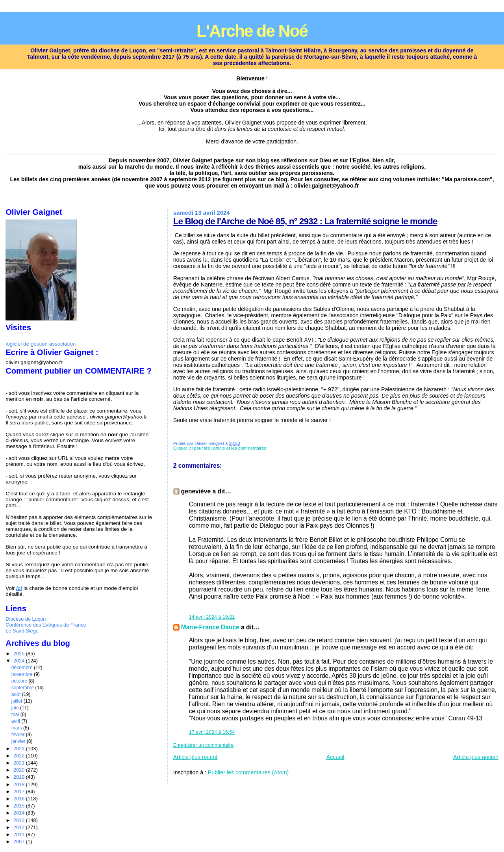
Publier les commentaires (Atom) (248, 772)
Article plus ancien (476, 757)
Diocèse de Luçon (26, 619)
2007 (20, 842)
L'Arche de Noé (252, 31)
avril (17, 721)
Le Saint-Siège (22, 631)
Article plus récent (195, 757)
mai (16, 714)
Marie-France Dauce (210, 627)
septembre (23, 688)
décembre (23, 668)
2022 (20, 756)
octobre (20, 681)
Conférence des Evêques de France (46, 625)
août (17, 694)
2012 (20, 827)
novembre (23, 674)
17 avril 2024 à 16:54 (212, 732)
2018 (20, 784)
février (19, 735)
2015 (20, 806)
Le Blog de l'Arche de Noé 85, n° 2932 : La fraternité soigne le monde (305, 221)
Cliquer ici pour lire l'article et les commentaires (220, 448)
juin (16, 708)
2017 (20, 792)
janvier (19, 741)
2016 (20, 799)
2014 (20, 813)
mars (17, 728)
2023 (20, 749)
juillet (18, 701)
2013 (20, 820)
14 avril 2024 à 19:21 (212, 617)
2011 (20, 834)
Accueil (335, 757)
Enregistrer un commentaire (204, 745)
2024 (20, 661)
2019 (20, 777)
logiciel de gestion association (41, 344)
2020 (20, 770)
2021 (20, 763)
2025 (20, 654)
